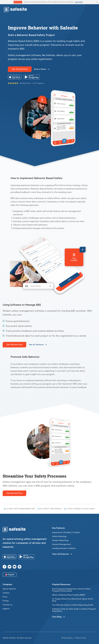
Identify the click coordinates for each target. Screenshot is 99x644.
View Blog (58, 617)
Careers (6, 593)
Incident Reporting (60, 540)
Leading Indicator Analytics (64, 548)
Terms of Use (80, 638)
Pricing (6, 601)
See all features (38, 345)
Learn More (79, 2)
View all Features (62, 554)
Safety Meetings (59, 536)
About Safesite (9, 589)
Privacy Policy (67, 638)
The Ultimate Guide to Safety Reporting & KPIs (73, 605)
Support (6, 609)
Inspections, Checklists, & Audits (66, 533)
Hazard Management (62, 544)
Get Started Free (20, 69)
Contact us (8, 605)
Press (5, 597)
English (10, 575)
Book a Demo (42, 69)
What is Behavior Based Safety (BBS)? (69, 595)
